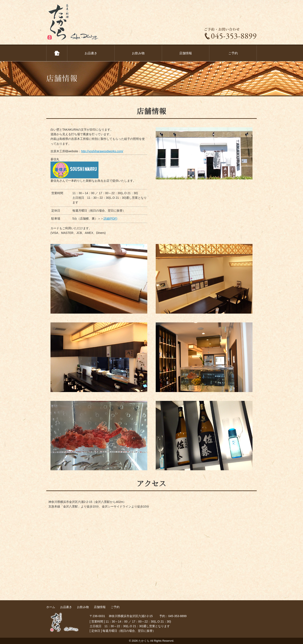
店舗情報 (186, 53)
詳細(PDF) (110, 219)
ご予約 (233, 53)
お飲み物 (138, 53)
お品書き (91, 53)
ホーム (57, 53)
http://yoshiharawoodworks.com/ (102, 151)
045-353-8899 (177, 616)
